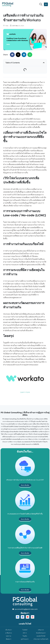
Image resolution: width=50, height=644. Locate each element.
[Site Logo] (8, 4)
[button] (41, 4)
